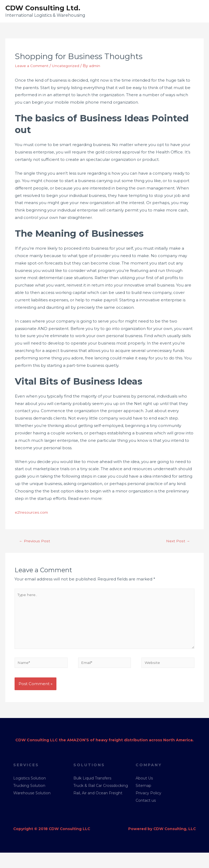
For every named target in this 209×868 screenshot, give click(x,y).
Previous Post (35, 542)
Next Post (177, 542)
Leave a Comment (34, 66)
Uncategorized (71, 66)
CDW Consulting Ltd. (46, 8)
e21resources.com (33, 513)
